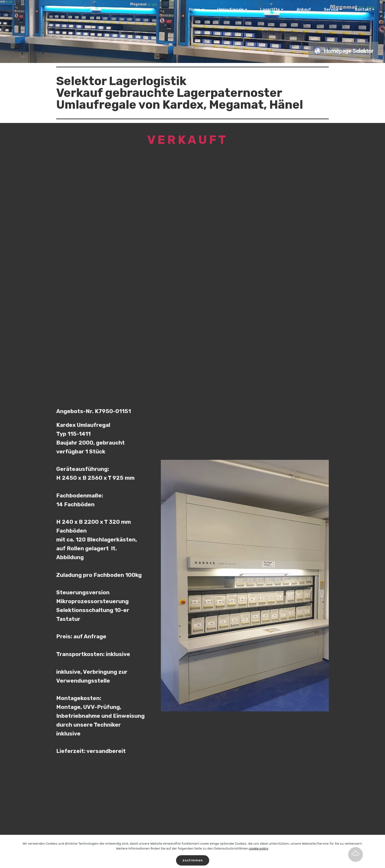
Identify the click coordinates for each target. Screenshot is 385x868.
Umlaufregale (231, 9)
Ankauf (304, 9)
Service (331, 9)
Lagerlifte (270, 9)
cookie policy (259, 855)
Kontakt (363, 9)
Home (195, 9)
